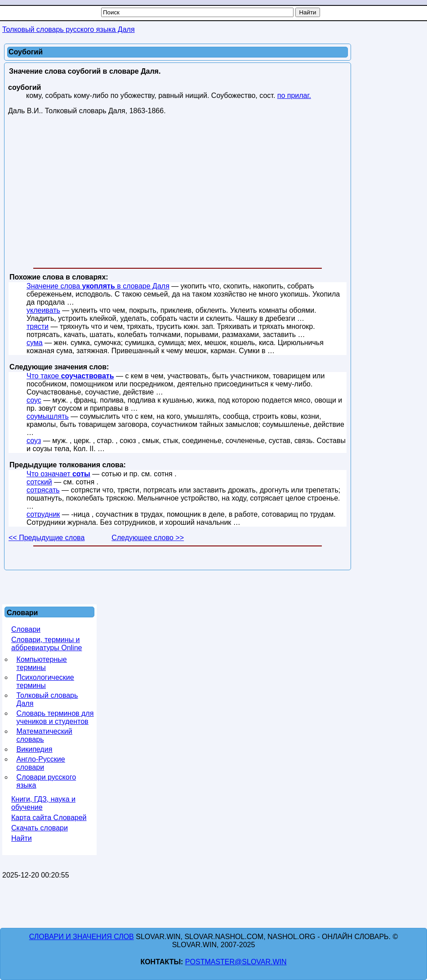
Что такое (70, 376)
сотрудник (43, 514)
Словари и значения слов (82, 937)
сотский (39, 482)
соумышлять (48, 416)
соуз (34, 441)
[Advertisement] (178, 193)
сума (35, 343)
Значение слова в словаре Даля (98, 286)
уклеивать (43, 310)
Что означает (58, 474)
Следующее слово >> (148, 538)
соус (34, 400)
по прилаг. (294, 95)
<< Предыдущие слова (47, 538)
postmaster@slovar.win (236, 962)
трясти (38, 326)
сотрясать (43, 490)
